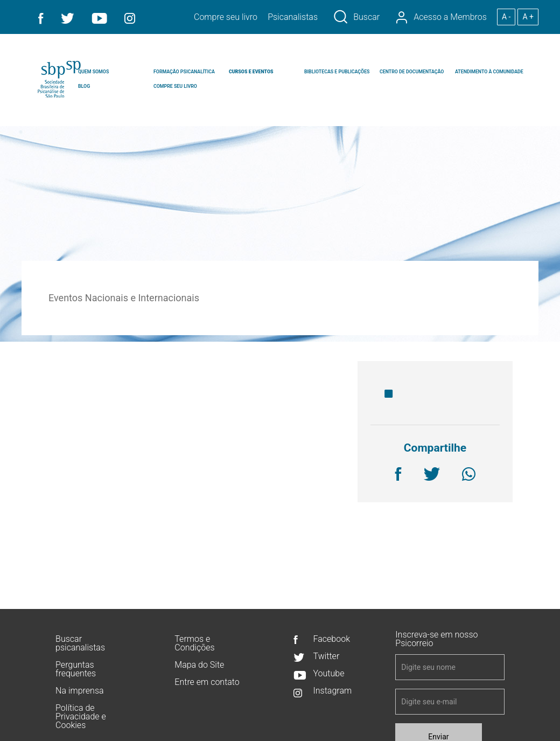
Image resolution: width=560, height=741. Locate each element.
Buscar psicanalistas (80, 644)
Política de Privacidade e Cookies (81, 717)
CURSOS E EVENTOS (251, 72)
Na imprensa (79, 691)
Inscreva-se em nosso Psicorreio (436, 640)
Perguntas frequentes (76, 670)
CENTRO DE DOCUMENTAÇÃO (412, 72)
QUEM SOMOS (93, 72)
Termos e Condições (194, 644)
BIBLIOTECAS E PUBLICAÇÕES (337, 72)
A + (528, 17)
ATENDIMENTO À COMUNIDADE (489, 72)
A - (506, 17)
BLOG (84, 86)
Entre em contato (207, 683)
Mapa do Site (199, 665)
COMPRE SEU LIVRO (175, 86)
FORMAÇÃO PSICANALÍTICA (184, 72)
